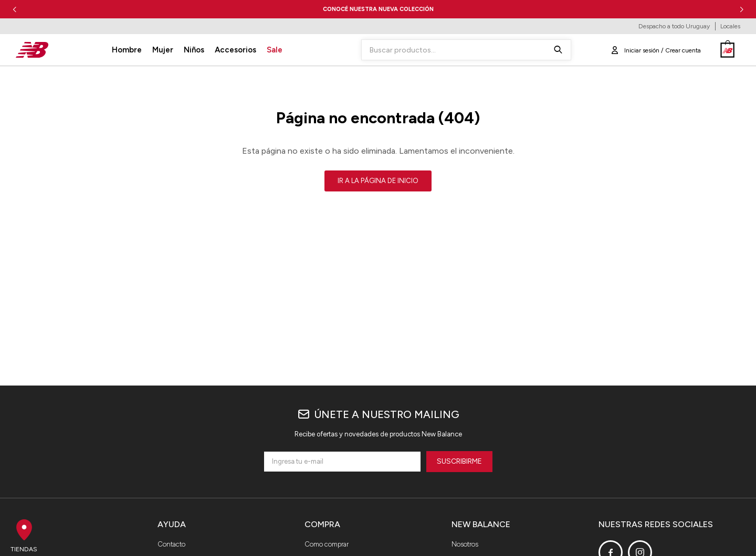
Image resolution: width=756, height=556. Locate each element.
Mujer (163, 50)
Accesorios (235, 50)
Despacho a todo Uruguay (674, 26)
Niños (194, 50)
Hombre (127, 50)
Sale (275, 50)
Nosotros (465, 544)
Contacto (171, 544)
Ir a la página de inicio (378, 181)
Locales (730, 26)
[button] (742, 9)
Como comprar (327, 544)
